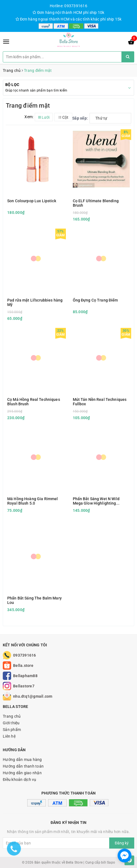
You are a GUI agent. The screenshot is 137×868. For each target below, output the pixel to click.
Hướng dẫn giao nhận (22, 773)
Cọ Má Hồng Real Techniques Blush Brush (34, 402)
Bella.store (23, 665)
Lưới (44, 117)
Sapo (111, 862)
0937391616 (25, 655)
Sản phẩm (12, 730)
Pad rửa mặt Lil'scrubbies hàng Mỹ (35, 302)
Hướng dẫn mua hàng (22, 760)
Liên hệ (9, 736)
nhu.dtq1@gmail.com (33, 696)
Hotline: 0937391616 (68, 6)
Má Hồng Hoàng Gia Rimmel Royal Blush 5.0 (33, 501)
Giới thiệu (11, 723)
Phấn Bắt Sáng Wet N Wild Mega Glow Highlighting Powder (96, 501)
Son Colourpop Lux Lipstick (32, 201)
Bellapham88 (25, 676)
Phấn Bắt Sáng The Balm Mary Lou (34, 600)
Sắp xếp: (80, 118)
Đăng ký (122, 843)
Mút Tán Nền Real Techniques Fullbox (100, 402)
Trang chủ (12, 716)
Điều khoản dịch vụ (20, 780)
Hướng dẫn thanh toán (23, 766)
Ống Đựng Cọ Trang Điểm (95, 300)
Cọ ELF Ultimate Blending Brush (96, 203)
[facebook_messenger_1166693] (124, 856)
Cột (63, 117)
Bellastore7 (24, 686)
